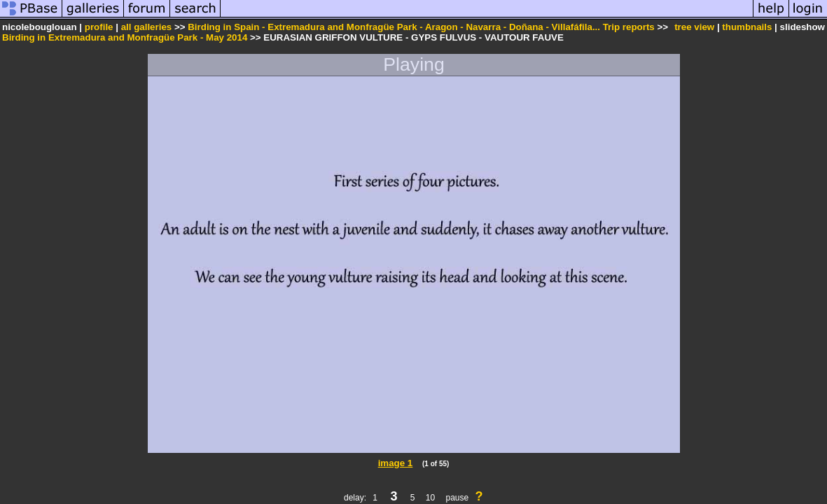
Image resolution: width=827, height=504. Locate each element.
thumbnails (747, 27)
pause (457, 498)
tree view (694, 27)
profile (99, 27)
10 (430, 498)
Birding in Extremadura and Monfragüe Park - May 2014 (125, 37)
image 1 (396, 463)
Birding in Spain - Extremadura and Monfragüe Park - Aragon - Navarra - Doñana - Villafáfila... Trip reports (421, 27)
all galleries (147, 27)
